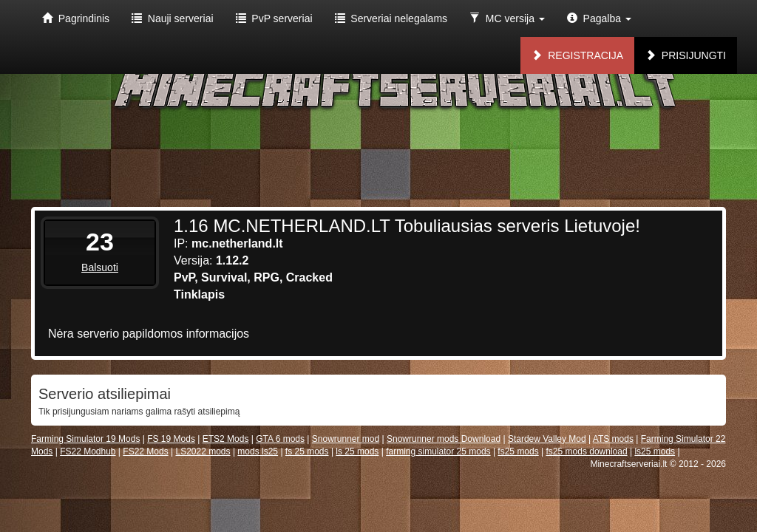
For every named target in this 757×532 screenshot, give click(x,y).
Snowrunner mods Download (444, 439)
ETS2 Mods (226, 439)
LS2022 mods (203, 451)
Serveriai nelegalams (391, 18)
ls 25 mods (357, 451)
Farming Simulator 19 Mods (85, 439)
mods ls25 (258, 451)
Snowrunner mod (346, 439)
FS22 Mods (145, 451)
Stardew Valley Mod (547, 439)
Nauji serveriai (172, 18)
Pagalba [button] (599, 18)
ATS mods (613, 439)
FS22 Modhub (88, 451)
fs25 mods (518, 451)
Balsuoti (100, 267)
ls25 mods (655, 451)
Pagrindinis (76, 18)
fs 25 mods (307, 451)
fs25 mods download (587, 451)
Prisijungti (686, 55)
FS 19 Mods (171, 439)
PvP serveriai (274, 18)
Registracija (577, 55)
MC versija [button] (507, 18)
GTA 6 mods (280, 439)
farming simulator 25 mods (438, 451)
